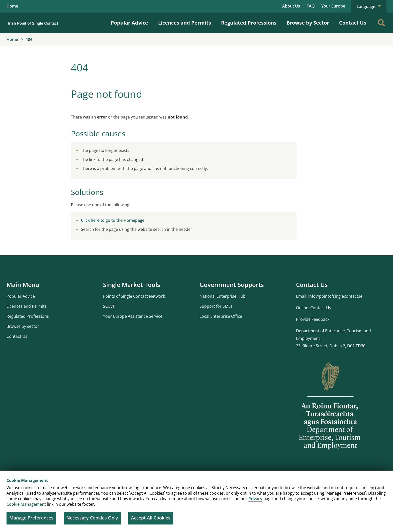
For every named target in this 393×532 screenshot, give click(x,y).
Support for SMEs (216, 306)
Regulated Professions (249, 23)
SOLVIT (110, 306)
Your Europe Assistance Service (133, 316)
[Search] (381, 23)
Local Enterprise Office (221, 316)
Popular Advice (129, 23)
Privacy (255, 499)
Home (12, 6)
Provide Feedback (313, 319)
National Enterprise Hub (222, 296)
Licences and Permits (185, 23)
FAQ (311, 6)
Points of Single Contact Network (134, 296)
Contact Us (353, 23)
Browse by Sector (308, 23)
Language (369, 7)
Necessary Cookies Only (92, 518)
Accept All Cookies (151, 518)
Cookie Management (26, 504)
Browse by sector (23, 326)
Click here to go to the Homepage (113, 220)
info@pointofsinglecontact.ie (335, 296)
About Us (291, 6)
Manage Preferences (31, 518)
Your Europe (333, 6)
